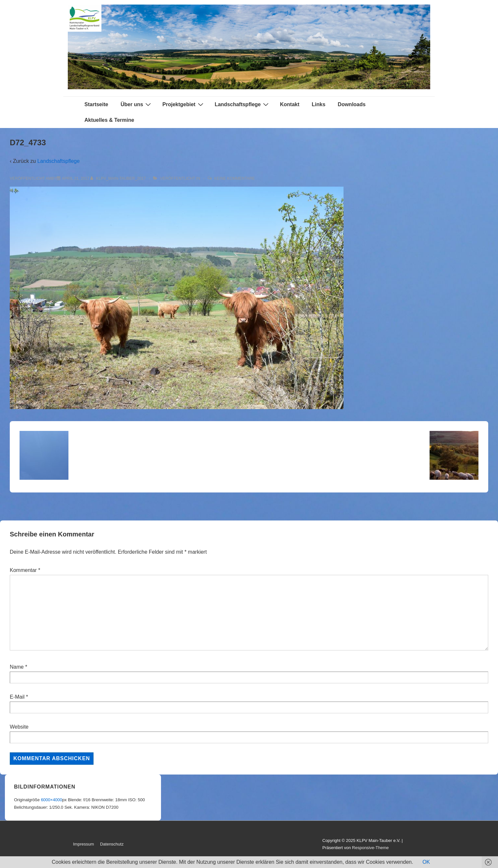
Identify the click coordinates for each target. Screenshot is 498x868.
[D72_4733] (76, 178)
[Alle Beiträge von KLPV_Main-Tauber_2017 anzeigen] (118, 178)
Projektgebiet (183, 104)
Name (17, 667)
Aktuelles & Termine (109, 120)
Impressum (83, 844)
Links (319, 104)
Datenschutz (112, 844)
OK (426, 862)
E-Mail (17, 697)
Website (19, 727)
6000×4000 (51, 800)
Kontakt (290, 104)
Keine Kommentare (234, 178)
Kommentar (25, 570)
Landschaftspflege (242, 104)
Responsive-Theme (370, 848)
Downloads (352, 104)
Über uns (137, 104)
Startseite (96, 104)
